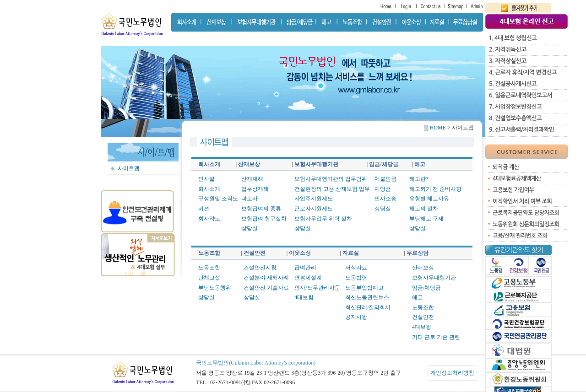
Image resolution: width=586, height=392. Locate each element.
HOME (437, 128)
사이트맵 (129, 168)
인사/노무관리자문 (317, 288)
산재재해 (252, 179)
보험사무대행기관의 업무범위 (331, 179)
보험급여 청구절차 (264, 219)
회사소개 (209, 189)
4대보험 (304, 297)
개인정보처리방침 (452, 373)
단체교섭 (209, 278)
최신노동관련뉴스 (367, 297)
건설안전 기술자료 (266, 288)
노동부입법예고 (364, 288)
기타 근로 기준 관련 (436, 337)
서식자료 (356, 268)
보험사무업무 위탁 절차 (323, 219)
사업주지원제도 (314, 199)
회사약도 (209, 219)
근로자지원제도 (314, 209)
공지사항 (356, 317)
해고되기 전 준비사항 (435, 189)
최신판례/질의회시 (368, 307)
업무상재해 (255, 189)
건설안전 (423, 317)
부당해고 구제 (426, 219)
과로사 (250, 199)
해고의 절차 (424, 209)
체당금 (383, 189)
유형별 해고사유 (429, 199)
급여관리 (305, 268)
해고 (418, 297)
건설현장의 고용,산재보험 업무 (332, 189)
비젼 (204, 209)
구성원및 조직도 (218, 199)
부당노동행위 (215, 288)
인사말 (206, 179)
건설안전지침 (260, 268)
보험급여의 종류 (261, 209)
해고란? (419, 179)
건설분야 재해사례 (266, 278)
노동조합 (209, 268)
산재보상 (423, 268)
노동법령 (356, 278)
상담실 (250, 228)
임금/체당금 (426, 288)
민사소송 (385, 199)
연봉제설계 (308, 278)
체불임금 (385, 179)
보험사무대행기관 (434, 278)
